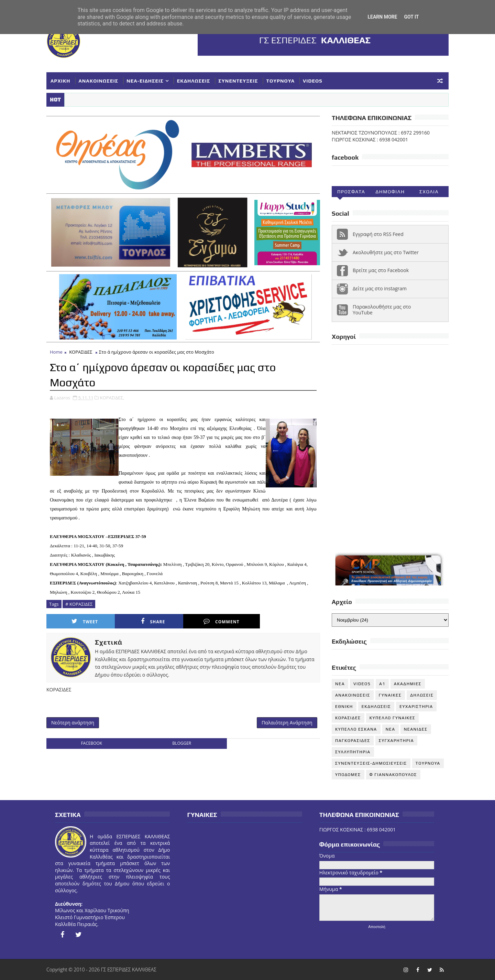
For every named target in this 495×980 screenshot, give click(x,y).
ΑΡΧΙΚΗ (60, 81)
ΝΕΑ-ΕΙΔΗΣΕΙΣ (145, 81)
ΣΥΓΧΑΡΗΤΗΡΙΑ (396, 741)
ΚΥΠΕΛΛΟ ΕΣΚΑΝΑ (356, 729)
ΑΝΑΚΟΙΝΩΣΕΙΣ (99, 81)
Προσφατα (351, 192)
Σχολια (429, 192)
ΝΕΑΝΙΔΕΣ (416, 729)
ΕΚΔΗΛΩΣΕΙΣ (194, 81)
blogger (182, 743)
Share (153, 621)
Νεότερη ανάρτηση (73, 723)
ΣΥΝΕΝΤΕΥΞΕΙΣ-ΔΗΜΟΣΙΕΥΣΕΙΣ (371, 763)
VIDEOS (313, 81)
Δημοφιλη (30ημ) (390, 193)
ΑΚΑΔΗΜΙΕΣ (408, 684)
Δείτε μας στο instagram (380, 288)
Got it (411, 17)
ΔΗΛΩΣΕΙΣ (422, 695)
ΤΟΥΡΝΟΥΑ (280, 81)
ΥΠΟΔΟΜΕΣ (348, 775)
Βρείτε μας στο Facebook (381, 270)
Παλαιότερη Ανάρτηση (287, 723)
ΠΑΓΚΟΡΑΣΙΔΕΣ (353, 741)
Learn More (382, 17)
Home (56, 352)
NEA (340, 684)
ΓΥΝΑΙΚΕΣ (390, 695)
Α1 (382, 684)
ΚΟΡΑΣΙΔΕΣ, (112, 398)
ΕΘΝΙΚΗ (344, 707)
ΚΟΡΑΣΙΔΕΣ (81, 352)
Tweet (85, 621)
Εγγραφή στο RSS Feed (378, 234)
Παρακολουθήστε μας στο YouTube (382, 310)
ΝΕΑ (390, 729)
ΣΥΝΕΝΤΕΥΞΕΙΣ (238, 81)
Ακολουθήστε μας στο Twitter (386, 252)
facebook (91, 743)
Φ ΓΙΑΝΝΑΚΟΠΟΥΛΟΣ (393, 775)
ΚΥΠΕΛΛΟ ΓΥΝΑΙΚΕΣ (393, 718)
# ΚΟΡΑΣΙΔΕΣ (79, 604)
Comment (221, 621)
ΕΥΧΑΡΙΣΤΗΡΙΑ (416, 707)
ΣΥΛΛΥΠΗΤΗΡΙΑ (353, 752)
